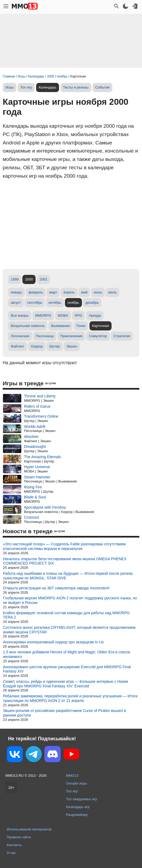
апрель (69, 292)
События (102, 87)
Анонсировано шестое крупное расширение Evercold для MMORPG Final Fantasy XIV (67, 669)
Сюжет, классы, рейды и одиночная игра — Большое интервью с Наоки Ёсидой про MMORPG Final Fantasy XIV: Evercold (65, 684)
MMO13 (72, 776)
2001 (44, 279)
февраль (36, 292)
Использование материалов (29, 829)
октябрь (55, 303)
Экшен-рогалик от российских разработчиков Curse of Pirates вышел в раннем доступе (64, 713)
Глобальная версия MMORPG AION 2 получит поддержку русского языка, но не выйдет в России (70, 600)
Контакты (14, 845)
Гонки (81, 326)
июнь (98, 292)
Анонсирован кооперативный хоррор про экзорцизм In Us (53, 642)
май (84, 292)
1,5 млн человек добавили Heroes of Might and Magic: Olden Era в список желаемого (67, 654)
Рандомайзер (77, 815)
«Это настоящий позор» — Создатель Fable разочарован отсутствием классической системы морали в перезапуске (64, 546)
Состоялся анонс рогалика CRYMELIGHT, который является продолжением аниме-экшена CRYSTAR (69, 630)
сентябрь (35, 303)
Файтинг (18, 346)
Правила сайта (19, 837)
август (16, 303)
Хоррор (37, 346)
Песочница (45, 336)
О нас (11, 853)
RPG (78, 315)
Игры (10, 87)
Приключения (71, 336)
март (53, 292)
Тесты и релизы (76, 87)
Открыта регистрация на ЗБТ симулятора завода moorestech (56, 588)
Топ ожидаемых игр (82, 799)
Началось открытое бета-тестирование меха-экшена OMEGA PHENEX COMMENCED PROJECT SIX (65, 561)
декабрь (92, 303)
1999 (15, 279)
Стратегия (122, 336)
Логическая (20, 336)
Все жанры (20, 315)
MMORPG (43, 315)
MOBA (63, 315)
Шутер (55, 346)
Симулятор (98, 336)
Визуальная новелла (28, 326)
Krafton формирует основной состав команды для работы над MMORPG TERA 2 (66, 615)
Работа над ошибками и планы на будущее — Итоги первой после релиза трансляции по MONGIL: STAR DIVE (68, 576)
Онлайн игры (77, 783)
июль (112, 292)
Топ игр (26, 87)
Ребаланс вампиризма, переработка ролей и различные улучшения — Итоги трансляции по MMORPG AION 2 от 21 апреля (70, 698)
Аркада (95, 315)
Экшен (72, 346)
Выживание (61, 326)
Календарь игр (78, 807)
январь (16, 292)
